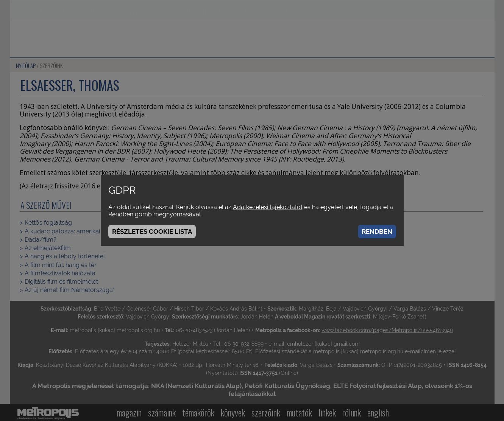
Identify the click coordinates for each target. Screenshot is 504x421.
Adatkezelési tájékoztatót (268, 207)
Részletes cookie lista (152, 231)
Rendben (377, 231)
